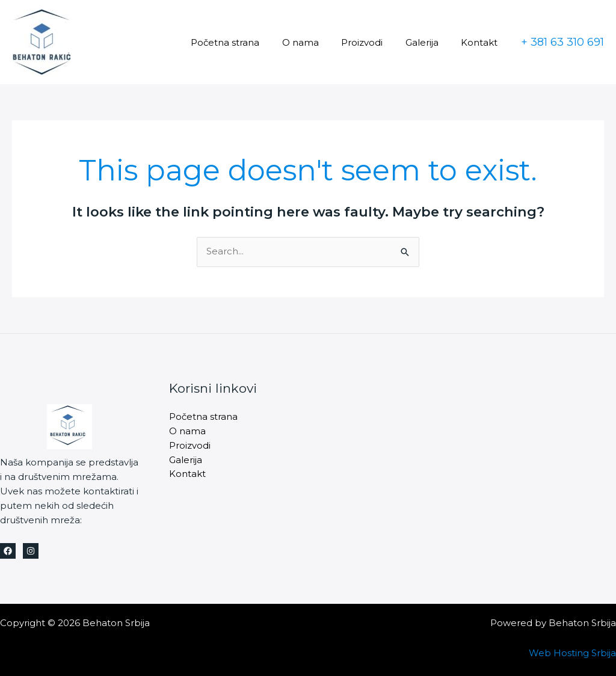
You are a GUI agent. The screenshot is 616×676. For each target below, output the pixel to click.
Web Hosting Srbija (572, 653)
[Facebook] (8, 551)
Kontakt (482, 42)
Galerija (429, 42)
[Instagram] (31, 551)
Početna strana (245, 42)
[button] (562, 42)
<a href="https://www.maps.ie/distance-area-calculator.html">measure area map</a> (477, 445)
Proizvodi (373, 42)
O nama (316, 42)
